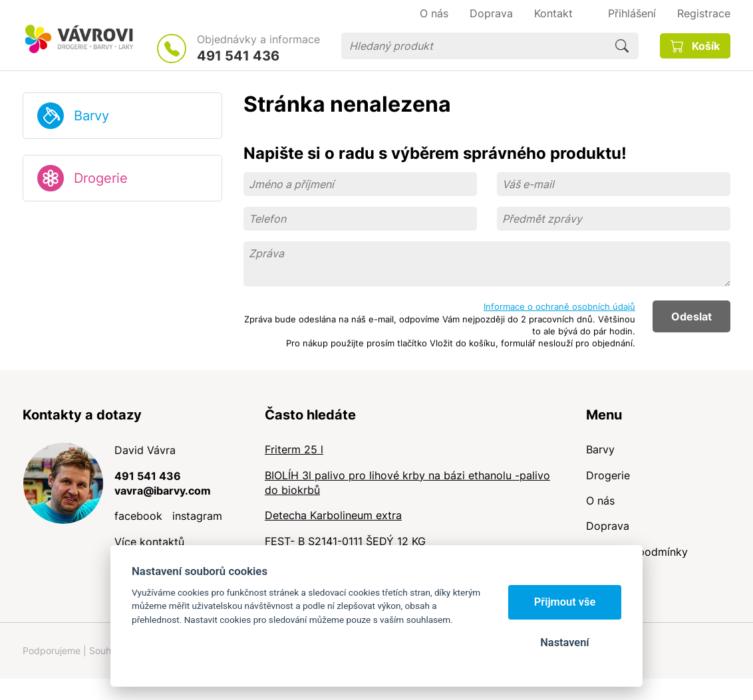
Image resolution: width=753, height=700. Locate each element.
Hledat (622, 46)
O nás (600, 501)
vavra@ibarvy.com (163, 491)
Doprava (608, 526)
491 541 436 (238, 56)
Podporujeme (52, 650)
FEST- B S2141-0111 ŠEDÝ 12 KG (345, 541)
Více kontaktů (149, 542)
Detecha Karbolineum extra (333, 515)
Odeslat (691, 316)
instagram (197, 516)
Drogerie (101, 178)
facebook (138, 516)
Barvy (91, 116)
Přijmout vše (565, 602)
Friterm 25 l (294, 449)
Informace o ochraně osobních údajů (559, 306)
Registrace (704, 13)
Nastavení (564, 642)
